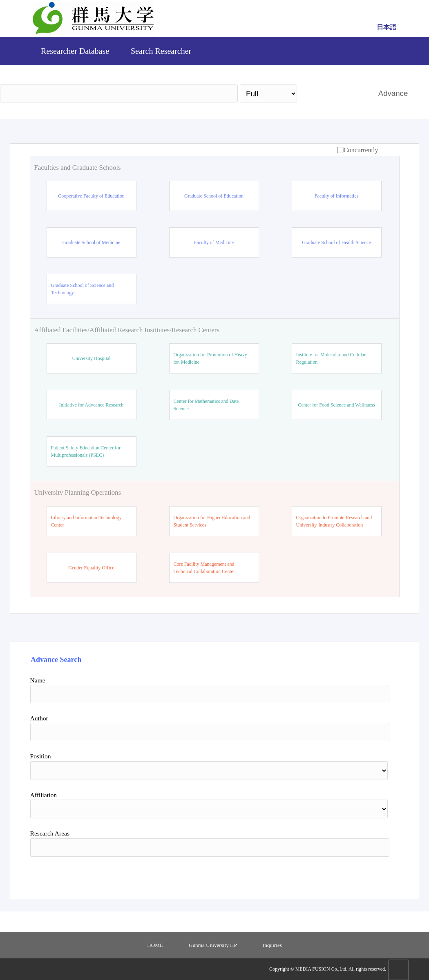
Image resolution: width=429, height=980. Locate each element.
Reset (350, 875)
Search (334, 93)
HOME (155, 945)
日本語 (387, 27)
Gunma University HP (213, 945)
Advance (393, 93)
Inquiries (272, 945)
